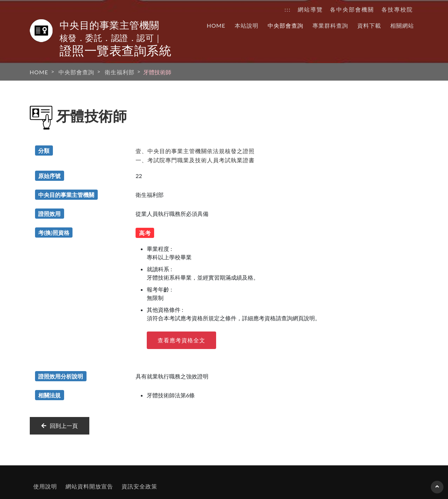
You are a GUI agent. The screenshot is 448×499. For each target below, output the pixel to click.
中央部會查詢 (285, 25)
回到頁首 (437, 490)
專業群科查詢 (330, 25)
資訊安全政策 (139, 486)
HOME (216, 25)
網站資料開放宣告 (89, 486)
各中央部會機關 (352, 9)
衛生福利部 (120, 72)
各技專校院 (397, 9)
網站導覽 (310, 9)
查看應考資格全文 (181, 340)
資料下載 (369, 25)
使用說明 (45, 486)
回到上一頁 (60, 426)
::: (288, 9)
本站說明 (247, 25)
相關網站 (402, 25)
